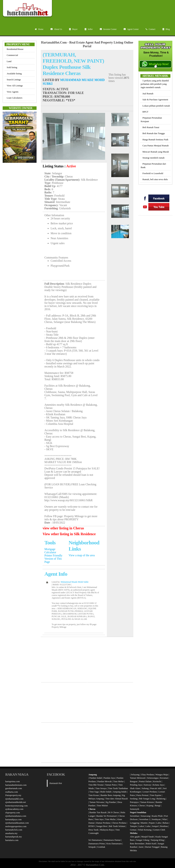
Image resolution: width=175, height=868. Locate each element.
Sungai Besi (102, 826)
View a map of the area (82, 555)
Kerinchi (157, 781)
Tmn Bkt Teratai (96, 785)
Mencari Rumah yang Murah (156, 152)
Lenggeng (135, 823)
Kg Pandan (111, 802)
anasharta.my (11, 833)
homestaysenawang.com (17, 806)
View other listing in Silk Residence (69, 534)
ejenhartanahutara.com (16, 816)
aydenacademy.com (14, 809)
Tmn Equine (156, 795)
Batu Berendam (137, 843)
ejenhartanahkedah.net (16, 802)
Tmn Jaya (99, 819)
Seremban (135, 816)
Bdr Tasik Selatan (117, 826)
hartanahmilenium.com (16, 785)
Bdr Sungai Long (147, 799)
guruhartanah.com (14, 788)
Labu (159, 823)
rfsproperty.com (13, 813)
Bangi (157, 805)
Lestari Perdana (150, 792)
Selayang (135, 774)
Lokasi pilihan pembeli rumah (156, 106)
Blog (166, 29)
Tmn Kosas (94, 795)
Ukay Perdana (147, 774)
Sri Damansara (95, 840)
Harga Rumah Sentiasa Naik (155, 140)
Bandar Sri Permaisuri (107, 816)
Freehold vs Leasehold (153, 173)
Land (9, 61)
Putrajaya (134, 802)
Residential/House (15, 49)
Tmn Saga (94, 792)
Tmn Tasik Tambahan (118, 788)
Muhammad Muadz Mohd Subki (75, 582)
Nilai (165, 819)
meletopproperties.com (16, 826)
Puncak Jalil (156, 788)
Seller (89, 29)
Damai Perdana (103, 823)
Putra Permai (142, 795)
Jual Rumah (148, 94)
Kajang (150, 805)
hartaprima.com (13, 781)
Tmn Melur (118, 781)
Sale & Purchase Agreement (155, 100)
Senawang (146, 816)
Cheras (142, 805)
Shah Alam (135, 788)
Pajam (152, 823)
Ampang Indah (120, 792)
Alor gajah (135, 837)
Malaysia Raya (107, 830)
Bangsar (134, 781)
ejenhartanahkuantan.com (17, 823)
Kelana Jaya (158, 785)
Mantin (144, 823)
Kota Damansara (114, 843)
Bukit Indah (106, 792)
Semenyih (135, 809)
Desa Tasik (94, 830)
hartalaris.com (12, 840)
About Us (56, 29)
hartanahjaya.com (13, 819)
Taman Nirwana (97, 802)
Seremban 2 (145, 819)
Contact (150, 29)
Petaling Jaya (136, 785)
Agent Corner (131, 29)
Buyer (73, 29)
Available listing (14, 74)
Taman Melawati (138, 778)
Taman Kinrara (147, 802)
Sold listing (12, 67)
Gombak (101, 847)
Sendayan (156, 819)
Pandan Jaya (109, 778)
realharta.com (12, 792)
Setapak (92, 847)
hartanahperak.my (14, 837)
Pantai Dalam (145, 781)
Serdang (134, 799)
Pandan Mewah (104, 781)
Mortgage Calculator (50, 551)
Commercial (12, 55)
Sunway (147, 785)
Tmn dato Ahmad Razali (116, 799)
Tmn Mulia (110, 819)
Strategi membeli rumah (154, 158)
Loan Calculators (15, 98)
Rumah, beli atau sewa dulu (155, 179)
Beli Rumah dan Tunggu (154, 133)
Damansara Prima (97, 843)
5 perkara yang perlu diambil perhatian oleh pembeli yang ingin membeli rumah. (155, 84)
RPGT (145, 112)
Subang (145, 788)
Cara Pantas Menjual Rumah (156, 146)
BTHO (92, 826)
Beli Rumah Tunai (151, 127)
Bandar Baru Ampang (110, 795)
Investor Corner (108, 29)
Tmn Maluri (102, 805)
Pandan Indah (96, 778)
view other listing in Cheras (63, 528)
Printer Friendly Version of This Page (53, 559)
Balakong (161, 799)
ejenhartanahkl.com (14, 799)
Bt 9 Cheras (113, 812)
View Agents (13, 92)
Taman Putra (111, 785)
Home (39, 29)
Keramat (164, 778)
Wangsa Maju (162, 774)
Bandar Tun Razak (98, 812)
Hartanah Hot (56, 783)
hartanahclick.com (14, 830)
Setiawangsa (153, 778)
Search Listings (14, 80)
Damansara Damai (112, 840)
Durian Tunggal (152, 847)
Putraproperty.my (13, 795)
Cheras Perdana (119, 823)
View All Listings (15, 86)
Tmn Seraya (101, 788)
